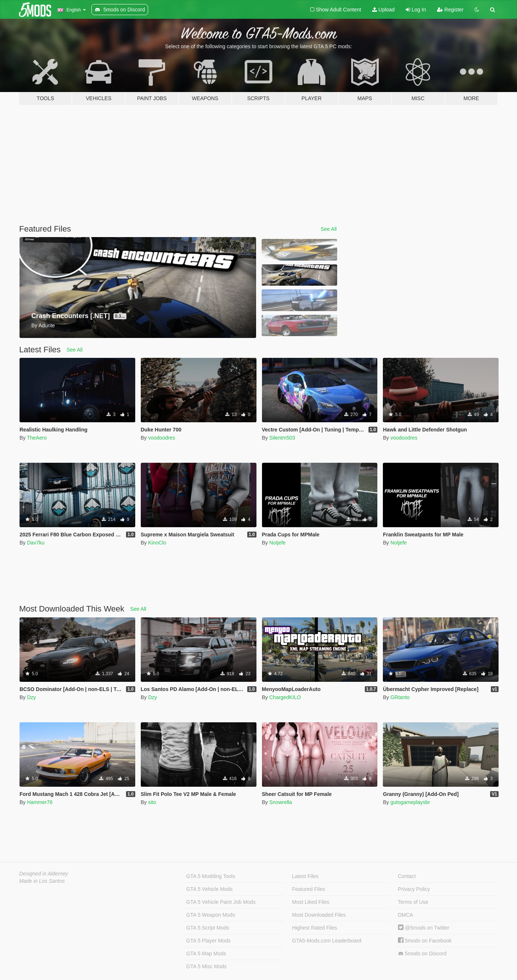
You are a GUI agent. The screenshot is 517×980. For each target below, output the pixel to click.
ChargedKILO (285, 697)
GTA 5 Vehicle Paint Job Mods (221, 902)
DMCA (406, 915)
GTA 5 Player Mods (208, 941)
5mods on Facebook (425, 941)
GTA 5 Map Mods (206, 953)
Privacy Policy (414, 889)
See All (329, 229)
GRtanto (400, 697)
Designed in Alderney (44, 874)
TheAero (37, 438)
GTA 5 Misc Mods (206, 966)
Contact (407, 876)
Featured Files (309, 889)
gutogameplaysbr (410, 802)
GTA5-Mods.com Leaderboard (327, 941)
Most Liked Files (311, 902)
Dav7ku (36, 543)
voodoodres (162, 438)
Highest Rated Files (315, 928)
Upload (383, 10)
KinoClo (157, 543)
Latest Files (305, 876)
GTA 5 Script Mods (207, 928)
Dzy (31, 697)
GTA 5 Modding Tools (211, 876)
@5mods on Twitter (424, 928)
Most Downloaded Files (319, 915)
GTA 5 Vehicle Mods (209, 889)
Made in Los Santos (42, 881)
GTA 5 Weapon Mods (211, 915)
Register (450, 10)
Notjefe (277, 543)
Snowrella (281, 802)
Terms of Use (413, 902)
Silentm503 (282, 438)
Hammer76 (40, 802)
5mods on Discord (422, 954)
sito (152, 802)
